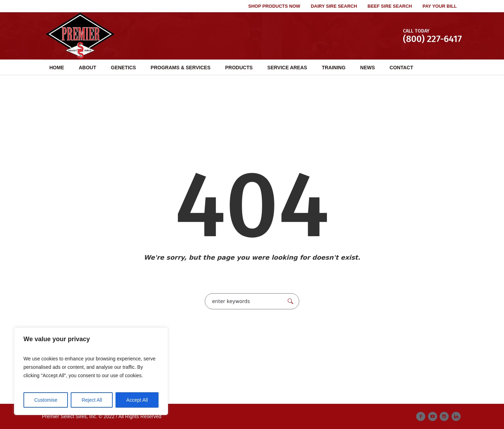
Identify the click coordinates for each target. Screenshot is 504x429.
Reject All (92, 400)
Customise (46, 400)
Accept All (137, 400)
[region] (91, 371)
